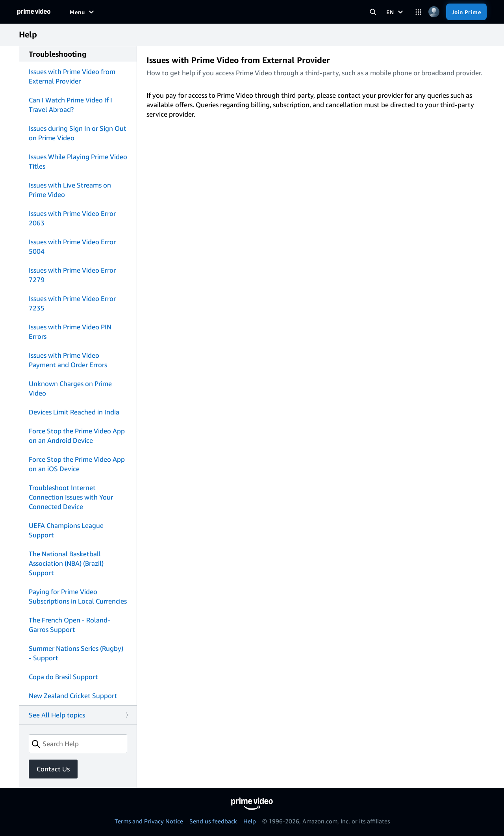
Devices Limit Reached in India (74, 412)
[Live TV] (266, 12)
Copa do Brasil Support (63, 677)
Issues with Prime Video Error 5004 (72, 246)
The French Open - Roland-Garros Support (69, 625)
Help (250, 821)
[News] (237, 12)
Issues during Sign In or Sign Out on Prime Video (78, 133)
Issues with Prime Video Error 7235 (72, 303)
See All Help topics (57, 715)
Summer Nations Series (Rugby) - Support (76, 653)
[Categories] (418, 12)
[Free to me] (107, 12)
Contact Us (53, 769)
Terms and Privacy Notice (149, 821)
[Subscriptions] (312, 12)
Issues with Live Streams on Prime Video (70, 190)
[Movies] (143, 12)
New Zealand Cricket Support (73, 696)
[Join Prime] (466, 12)
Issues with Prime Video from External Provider (72, 76)
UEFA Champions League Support (66, 530)
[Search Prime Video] (373, 12)
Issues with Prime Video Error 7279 (72, 275)
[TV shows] (176, 12)
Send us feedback (213, 821)
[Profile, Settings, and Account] (434, 12)
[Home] (34, 12)
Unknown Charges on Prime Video (70, 388)
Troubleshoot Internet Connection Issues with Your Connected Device (71, 497)
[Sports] (209, 12)
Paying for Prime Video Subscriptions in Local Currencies (78, 596)
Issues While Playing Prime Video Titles (78, 161)
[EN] (396, 12)
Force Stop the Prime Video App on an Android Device (77, 436)
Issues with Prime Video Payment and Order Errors (68, 360)
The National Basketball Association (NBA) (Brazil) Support (66, 563)
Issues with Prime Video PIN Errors (70, 332)
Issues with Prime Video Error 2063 (72, 218)
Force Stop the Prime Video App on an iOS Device (77, 464)
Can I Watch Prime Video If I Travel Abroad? (70, 105)
